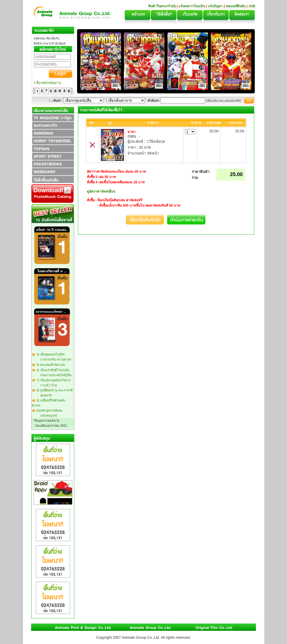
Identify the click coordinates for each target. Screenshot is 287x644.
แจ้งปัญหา (215, 6)
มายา (132, 132)
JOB (252, 6)
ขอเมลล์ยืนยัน (236, 6)
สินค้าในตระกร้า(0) (163, 6)
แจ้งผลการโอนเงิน (192, 6)
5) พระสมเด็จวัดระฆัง (50, 365)
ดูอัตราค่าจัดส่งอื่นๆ (101, 191)
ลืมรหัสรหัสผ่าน (49, 83)
